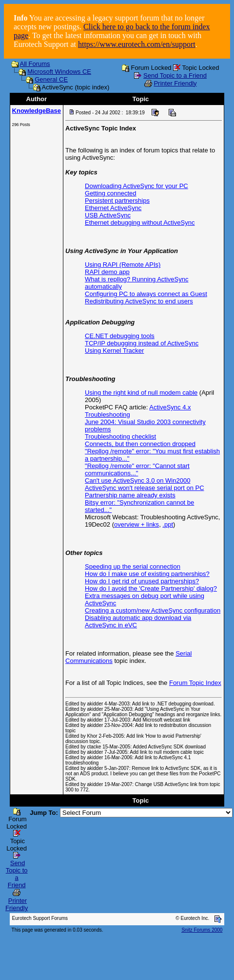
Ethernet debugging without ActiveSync (140, 223)
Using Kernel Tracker (114, 351)
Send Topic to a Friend (175, 75)
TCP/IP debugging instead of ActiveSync (142, 343)
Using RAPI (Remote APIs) (123, 265)
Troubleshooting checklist (120, 437)
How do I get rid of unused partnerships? (142, 581)
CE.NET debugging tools (120, 336)
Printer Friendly (175, 83)
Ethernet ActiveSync (113, 208)
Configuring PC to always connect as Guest (146, 294)
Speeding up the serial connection (133, 566)
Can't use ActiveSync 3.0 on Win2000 (137, 480)
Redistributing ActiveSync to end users (139, 301)
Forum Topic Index (195, 683)
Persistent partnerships (117, 201)
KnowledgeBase (37, 111)
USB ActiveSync (108, 215)
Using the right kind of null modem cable (141, 393)
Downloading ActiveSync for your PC (136, 186)
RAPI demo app (107, 272)
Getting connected (111, 193)
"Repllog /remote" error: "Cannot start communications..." (137, 469)
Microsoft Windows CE (59, 72)
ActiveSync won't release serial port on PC (145, 488)
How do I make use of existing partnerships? (147, 574)
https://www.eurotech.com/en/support (137, 44)
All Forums (35, 64)
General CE (51, 79)
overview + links (136, 524)
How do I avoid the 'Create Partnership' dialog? (151, 588)
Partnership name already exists (130, 495)
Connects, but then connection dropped (140, 444)
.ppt (168, 524)
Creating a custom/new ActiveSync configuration (153, 610)
